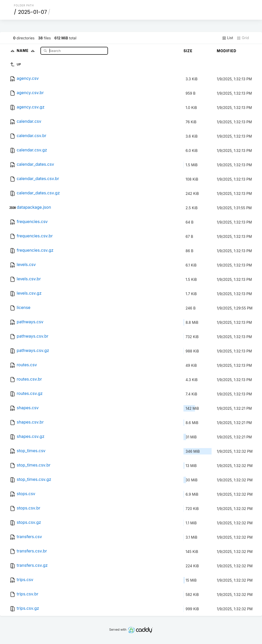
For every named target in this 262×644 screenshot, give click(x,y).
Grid (243, 38)
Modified (227, 51)
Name (27, 51)
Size (188, 51)
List (228, 38)
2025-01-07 (33, 12)
